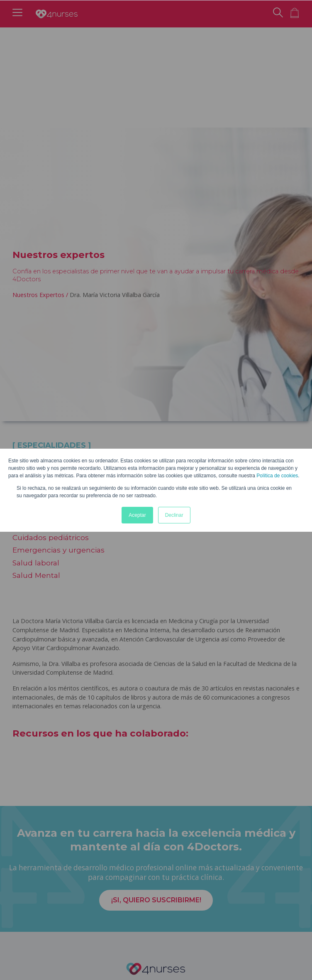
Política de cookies (277, 476)
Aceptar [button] (137, 515)
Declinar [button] (174, 515)
